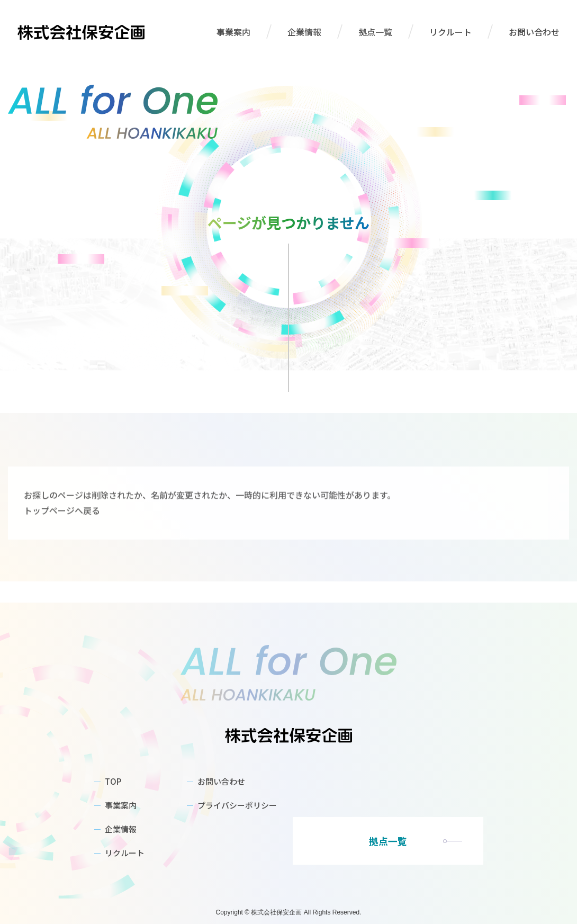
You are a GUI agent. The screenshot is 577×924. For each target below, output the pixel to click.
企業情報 (304, 32)
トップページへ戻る (62, 549)
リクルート (450, 32)
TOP (113, 781)
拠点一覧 (375, 32)
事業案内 (233, 32)
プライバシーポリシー (237, 805)
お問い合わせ (534, 32)
